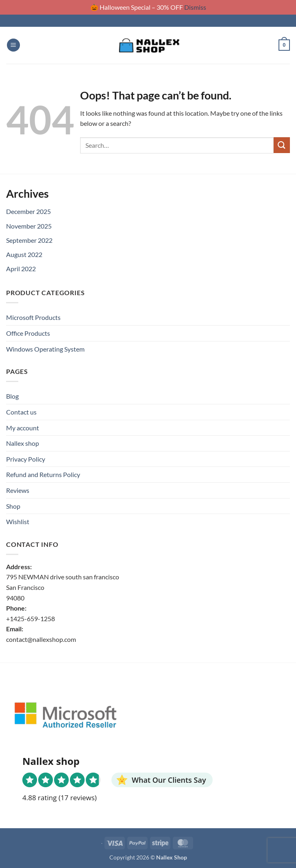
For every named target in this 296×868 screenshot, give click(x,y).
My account (23, 428)
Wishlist (18, 521)
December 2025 (28, 211)
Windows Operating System (45, 349)
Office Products (28, 333)
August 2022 (24, 254)
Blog (12, 396)
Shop (13, 506)
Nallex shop (23, 443)
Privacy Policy (26, 459)
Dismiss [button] (195, 7)
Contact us (21, 412)
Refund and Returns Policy (43, 474)
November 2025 (29, 226)
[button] (13, 45)
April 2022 (21, 269)
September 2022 (29, 240)
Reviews (18, 490)
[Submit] (282, 145)
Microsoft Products (33, 317)
